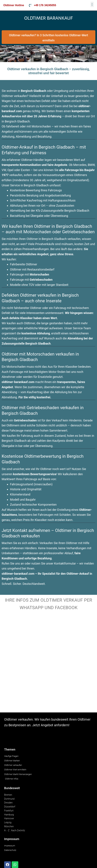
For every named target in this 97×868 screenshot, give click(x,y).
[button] (92, 4)
